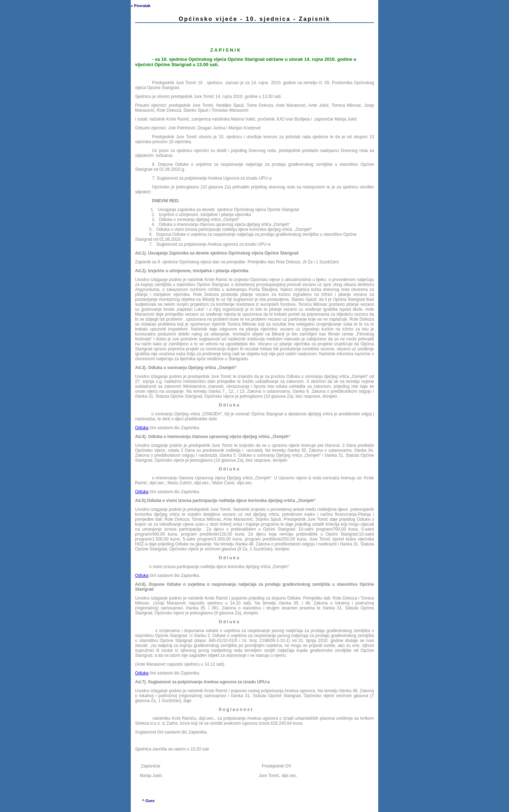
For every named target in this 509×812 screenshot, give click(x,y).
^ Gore (148, 801)
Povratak (142, 6)
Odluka (142, 428)
